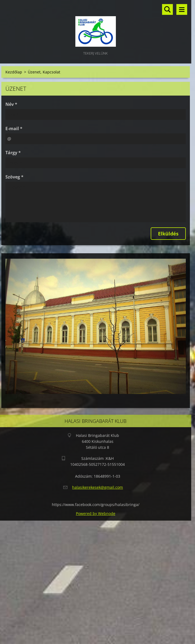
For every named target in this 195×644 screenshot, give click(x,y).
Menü (182, 9)
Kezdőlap (14, 72)
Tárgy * (13, 153)
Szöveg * (14, 177)
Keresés (167, 9)
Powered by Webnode (96, 513)
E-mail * (14, 129)
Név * (11, 104)
